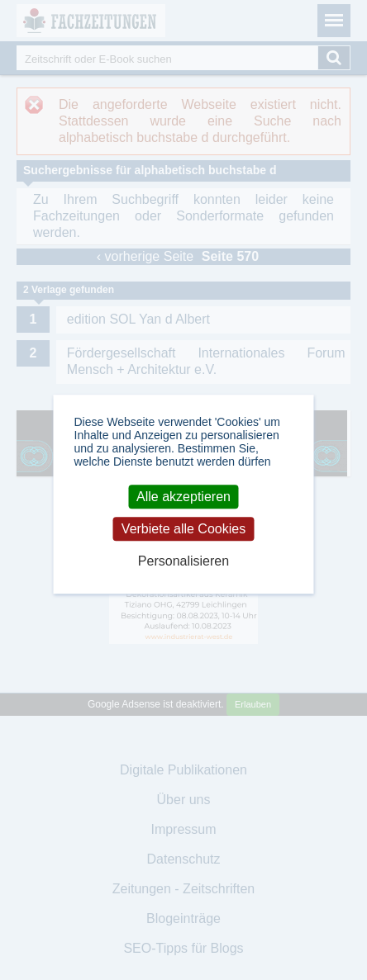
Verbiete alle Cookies (183, 529)
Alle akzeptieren (183, 497)
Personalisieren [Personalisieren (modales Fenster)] (183, 561)
